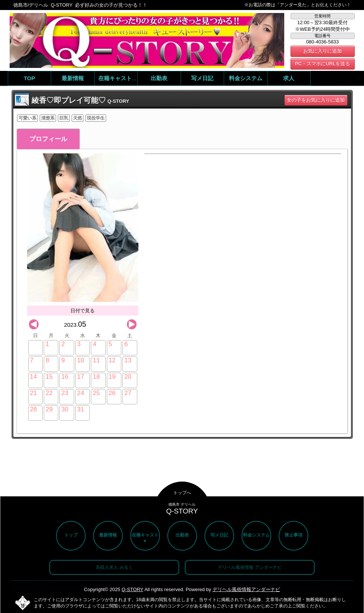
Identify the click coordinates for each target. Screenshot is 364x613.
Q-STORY (133, 589)
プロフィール (48, 139)
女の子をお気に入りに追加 (316, 100)
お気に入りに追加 (322, 51)
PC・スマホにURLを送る (322, 64)
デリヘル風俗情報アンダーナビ (246, 589)
